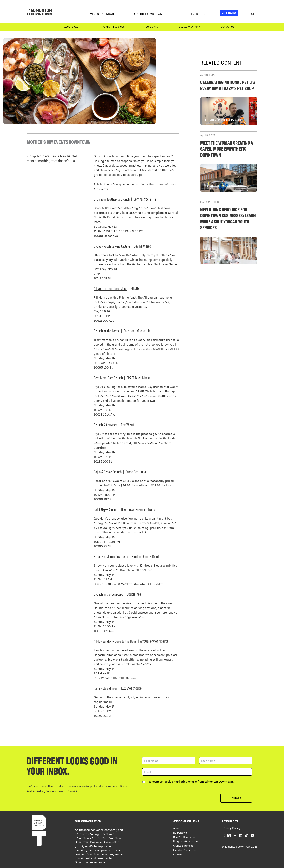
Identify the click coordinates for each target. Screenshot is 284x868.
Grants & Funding (183, 845)
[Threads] (229, 835)
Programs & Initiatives (186, 841)
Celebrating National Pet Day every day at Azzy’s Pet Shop (228, 85)
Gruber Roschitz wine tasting (113, 246)
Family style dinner (106, 688)
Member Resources (140, 26)
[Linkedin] (241, 835)
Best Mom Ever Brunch (109, 377)
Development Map (201, 26)
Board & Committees (185, 837)
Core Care (171, 26)
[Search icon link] (253, 15)
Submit (236, 798)
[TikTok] (246, 835)
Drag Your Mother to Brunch (113, 199)
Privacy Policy (231, 828)
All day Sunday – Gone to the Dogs (116, 641)
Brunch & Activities (106, 424)
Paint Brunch (106, 509)
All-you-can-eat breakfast (111, 288)
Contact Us (231, 26)
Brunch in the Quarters (109, 594)
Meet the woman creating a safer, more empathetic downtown (227, 148)
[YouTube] (252, 835)
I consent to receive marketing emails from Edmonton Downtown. (190, 781)
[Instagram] (223, 835)
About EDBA (107, 26)
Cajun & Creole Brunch (109, 471)
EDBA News (180, 832)
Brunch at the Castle (107, 330)
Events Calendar (120, 14)
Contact (178, 854)
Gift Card (229, 13)
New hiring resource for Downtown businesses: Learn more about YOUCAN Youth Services (228, 218)
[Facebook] (235, 835)
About (177, 828)
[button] (176, 14)
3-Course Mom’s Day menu (111, 556)
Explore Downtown (161, 14)
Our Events (198, 14)
